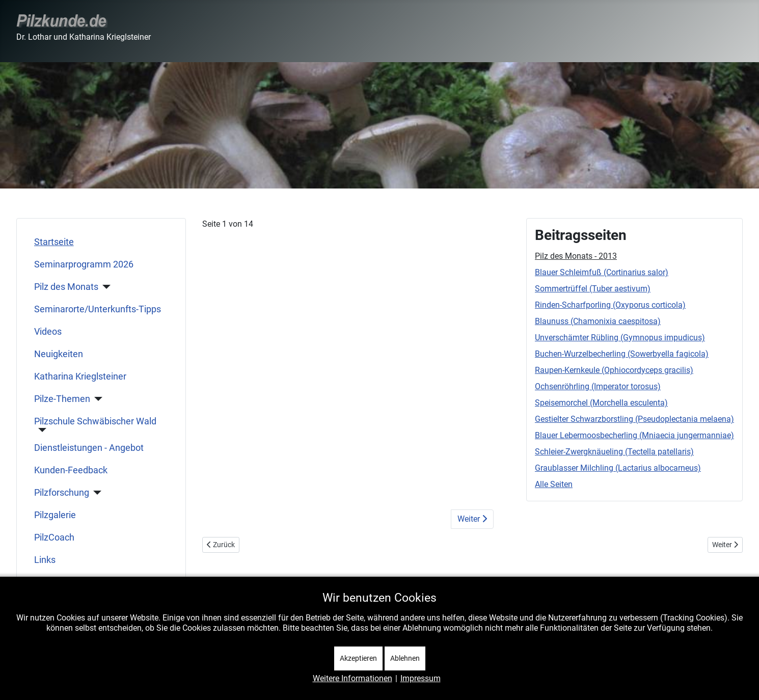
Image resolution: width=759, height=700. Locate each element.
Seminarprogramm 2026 (84, 264)
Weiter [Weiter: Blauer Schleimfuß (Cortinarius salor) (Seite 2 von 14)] (472, 519)
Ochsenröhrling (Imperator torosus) (598, 386)
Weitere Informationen (353, 678)
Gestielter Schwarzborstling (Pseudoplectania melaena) (634, 419)
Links (45, 560)
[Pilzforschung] (96, 493)
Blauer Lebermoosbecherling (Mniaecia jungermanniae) (634, 435)
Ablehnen (405, 658)
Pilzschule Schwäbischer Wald (95, 421)
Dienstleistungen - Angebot (89, 448)
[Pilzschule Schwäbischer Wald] (40, 430)
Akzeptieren (358, 658)
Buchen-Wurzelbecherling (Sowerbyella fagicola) (622, 354)
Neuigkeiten (59, 354)
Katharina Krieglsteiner (80, 376)
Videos (48, 332)
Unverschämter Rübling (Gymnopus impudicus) (620, 338)
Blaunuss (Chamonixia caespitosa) (598, 321)
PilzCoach (54, 537)
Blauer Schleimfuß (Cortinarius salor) (602, 272)
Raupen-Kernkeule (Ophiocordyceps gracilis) (614, 370)
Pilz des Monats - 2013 (576, 256)
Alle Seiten (554, 484)
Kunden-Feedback (71, 470)
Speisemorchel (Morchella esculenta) (601, 403)
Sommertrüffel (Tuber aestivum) (593, 289)
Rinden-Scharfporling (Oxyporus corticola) (610, 305)
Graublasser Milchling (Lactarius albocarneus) (618, 468)
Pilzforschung (62, 493)
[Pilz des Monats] (105, 287)
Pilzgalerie (55, 515)
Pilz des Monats (66, 287)
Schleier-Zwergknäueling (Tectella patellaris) (614, 452)
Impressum (421, 678)
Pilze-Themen (62, 399)
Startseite (54, 242)
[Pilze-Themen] (97, 399)
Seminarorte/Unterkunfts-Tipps (98, 309)
